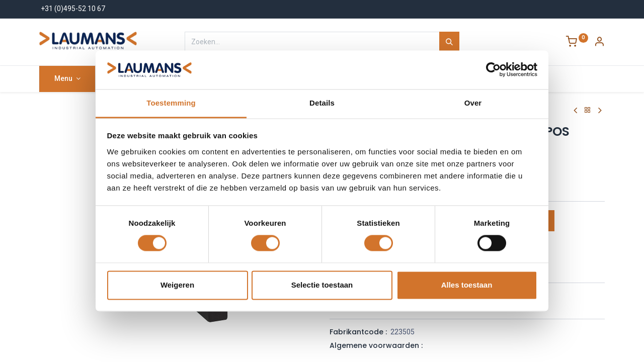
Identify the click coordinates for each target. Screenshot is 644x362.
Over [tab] (473, 103)
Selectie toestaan (322, 285)
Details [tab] (322, 103)
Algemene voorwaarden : (376, 345)
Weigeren (177, 285)
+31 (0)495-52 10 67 (73, 9)
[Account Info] (599, 43)
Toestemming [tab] (171, 103)
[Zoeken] (449, 42)
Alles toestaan (467, 285)
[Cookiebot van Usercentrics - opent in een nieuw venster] (493, 70)
